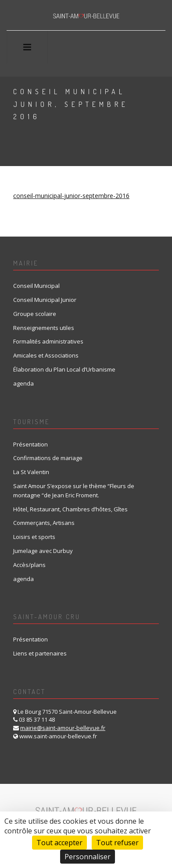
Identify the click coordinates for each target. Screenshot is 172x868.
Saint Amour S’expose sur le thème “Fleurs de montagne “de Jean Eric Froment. (74, 491)
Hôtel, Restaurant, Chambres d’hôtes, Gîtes (70, 509)
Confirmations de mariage (48, 458)
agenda (23, 383)
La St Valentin (31, 472)
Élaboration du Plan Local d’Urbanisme (64, 369)
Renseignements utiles (44, 328)
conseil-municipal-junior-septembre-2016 (71, 196)
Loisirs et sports (34, 537)
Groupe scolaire (35, 314)
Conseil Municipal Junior (45, 300)
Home (23, 138)
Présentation (30, 444)
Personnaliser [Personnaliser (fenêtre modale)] (88, 857)
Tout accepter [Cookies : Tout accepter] (59, 843)
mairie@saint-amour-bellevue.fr (63, 728)
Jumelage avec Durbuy (43, 551)
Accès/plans (29, 565)
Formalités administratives (48, 341)
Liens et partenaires (40, 653)
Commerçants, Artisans (44, 523)
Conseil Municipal (36, 286)
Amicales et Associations (46, 355)
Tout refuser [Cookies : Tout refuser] (117, 843)
